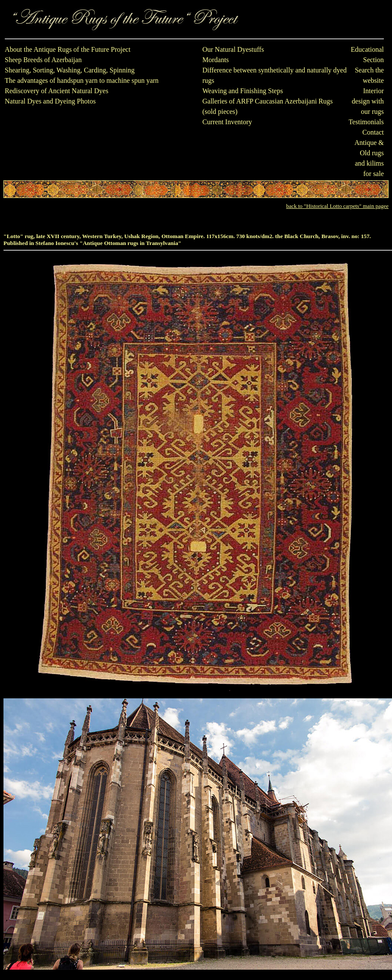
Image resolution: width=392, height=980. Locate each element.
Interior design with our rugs (368, 101)
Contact (373, 132)
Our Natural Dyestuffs (233, 49)
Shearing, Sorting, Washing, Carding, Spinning (70, 70)
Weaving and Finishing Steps (243, 91)
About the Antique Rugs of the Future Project (68, 49)
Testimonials (366, 122)
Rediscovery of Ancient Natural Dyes (57, 91)
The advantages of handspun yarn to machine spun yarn (82, 80)
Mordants (216, 60)
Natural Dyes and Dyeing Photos (50, 101)
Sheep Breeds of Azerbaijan (43, 60)
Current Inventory (227, 122)
